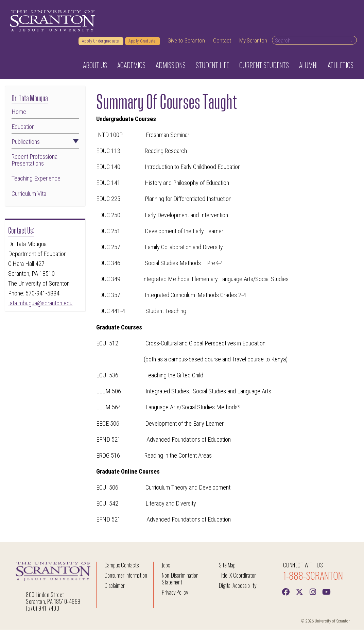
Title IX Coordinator (237, 577)
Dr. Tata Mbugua (30, 99)
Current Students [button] (264, 66)
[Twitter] (299, 593)
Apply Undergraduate (101, 42)
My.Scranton (253, 42)
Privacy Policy (175, 594)
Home (19, 113)
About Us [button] (95, 66)
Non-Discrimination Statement (180, 580)
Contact (222, 42)
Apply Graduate (143, 42)
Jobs (166, 567)
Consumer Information (126, 577)
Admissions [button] (171, 66)
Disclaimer (115, 587)
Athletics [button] (341, 66)
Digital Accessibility (238, 587)
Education (23, 128)
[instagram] (313, 593)
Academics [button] (131, 66)
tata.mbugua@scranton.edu (40, 304)
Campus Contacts (121, 567)
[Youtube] (327, 593)
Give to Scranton (186, 42)
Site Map (227, 567)
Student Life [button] (212, 66)
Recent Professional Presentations (35, 162)
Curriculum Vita (29, 195)
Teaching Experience (36, 180)
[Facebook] (286, 593)
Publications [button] (45, 143)
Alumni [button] (308, 66)
